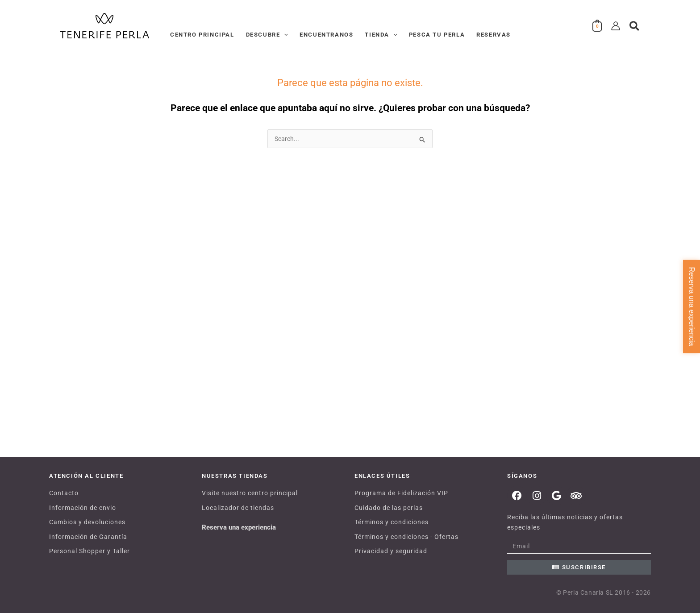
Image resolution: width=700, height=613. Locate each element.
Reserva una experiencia (239, 527)
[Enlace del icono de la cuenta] (616, 26)
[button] (284, 35)
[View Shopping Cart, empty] (597, 26)
